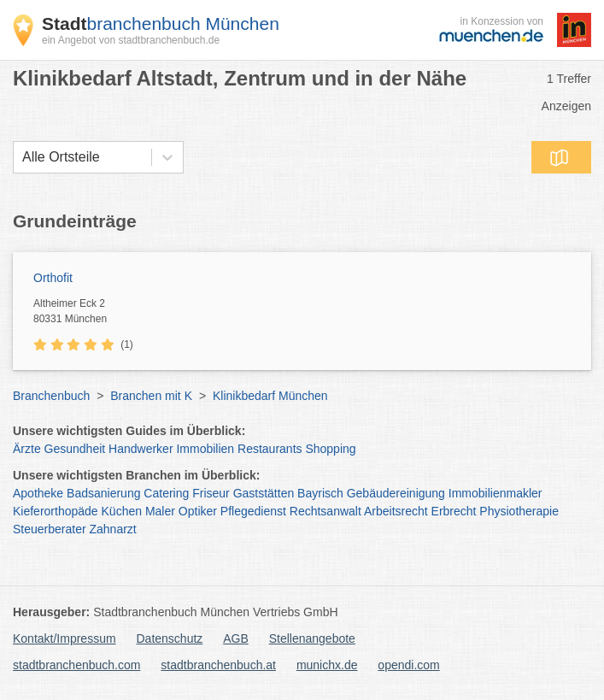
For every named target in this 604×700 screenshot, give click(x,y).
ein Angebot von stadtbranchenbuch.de (131, 40)
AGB (236, 638)
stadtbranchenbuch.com (76, 665)
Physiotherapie (519, 511)
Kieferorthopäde (56, 511)
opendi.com (408, 665)
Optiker (198, 511)
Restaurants (270, 449)
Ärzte (27, 449)
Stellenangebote (312, 638)
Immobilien (205, 449)
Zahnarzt (113, 529)
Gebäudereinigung (396, 493)
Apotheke (38, 493)
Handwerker (141, 449)
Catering (166, 493)
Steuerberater (50, 529)
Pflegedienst (253, 511)
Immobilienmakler (496, 493)
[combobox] (22, 157)
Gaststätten (264, 493)
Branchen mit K (151, 396)
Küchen (122, 511)
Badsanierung (103, 493)
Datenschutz (170, 638)
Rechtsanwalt (325, 511)
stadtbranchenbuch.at (218, 665)
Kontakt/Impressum (65, 638)
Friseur (211, 493)
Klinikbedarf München (270, 396)
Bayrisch (320, 493)
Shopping (330, 449)
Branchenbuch (51, 396)
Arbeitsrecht (396, 511)
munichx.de (327, 665)
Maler (160, 511)
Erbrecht (454, 511)
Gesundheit (75, 449)
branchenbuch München (161, 24)
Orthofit (53, 278)
